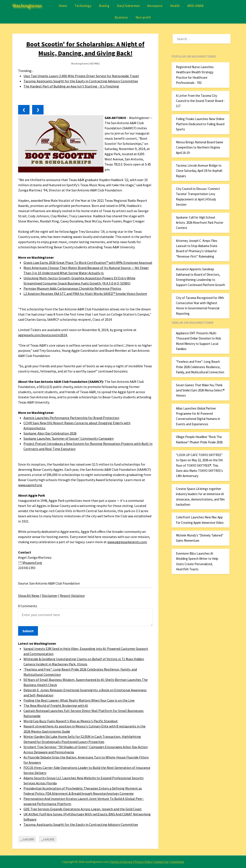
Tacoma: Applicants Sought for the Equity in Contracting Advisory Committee (81, 81)
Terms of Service (122, 862)
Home (63, 6)
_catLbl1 (48, 839)
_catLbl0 (27, 839)
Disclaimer (50, 596)
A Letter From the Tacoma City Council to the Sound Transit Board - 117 (200, 101)
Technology (83, 6)
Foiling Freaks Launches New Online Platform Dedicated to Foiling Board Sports (200, 124)
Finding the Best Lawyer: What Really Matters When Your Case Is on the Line (79, 700)
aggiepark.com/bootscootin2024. (43, 335)
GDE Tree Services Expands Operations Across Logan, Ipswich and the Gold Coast (83, 809)
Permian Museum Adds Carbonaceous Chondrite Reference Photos (72, 288)
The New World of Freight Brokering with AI (56, 705)
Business (121, 17)
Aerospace (155, 6)
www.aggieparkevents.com (127, 542)
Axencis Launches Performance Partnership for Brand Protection (71, 418)
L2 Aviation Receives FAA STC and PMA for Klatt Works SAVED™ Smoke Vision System (85, 294)
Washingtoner (27, 5)
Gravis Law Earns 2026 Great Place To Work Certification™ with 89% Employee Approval (88, 263)
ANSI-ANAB (196, 6)
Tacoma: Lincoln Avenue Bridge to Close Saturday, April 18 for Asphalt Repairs (199, 171)
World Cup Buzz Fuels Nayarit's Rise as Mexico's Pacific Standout (71, 721)
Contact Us (161, 862)
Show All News (29, 596)
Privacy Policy (143, 862)
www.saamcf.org (30, 485)
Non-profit (143, 17)
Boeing (104, 6)
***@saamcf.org (30, 563)
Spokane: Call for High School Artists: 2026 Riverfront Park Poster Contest (200, 223)
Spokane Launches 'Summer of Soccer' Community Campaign (69, 438)
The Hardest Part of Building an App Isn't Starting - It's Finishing (71, 86)
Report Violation (72, 596)
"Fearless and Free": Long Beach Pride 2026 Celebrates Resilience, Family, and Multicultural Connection (200, 367)
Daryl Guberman (128, 6)
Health (175, 6)
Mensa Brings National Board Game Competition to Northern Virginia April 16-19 (200, 147)
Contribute (177, 862)
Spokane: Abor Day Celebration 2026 (50, 433)
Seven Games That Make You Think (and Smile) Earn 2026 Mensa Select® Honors (200, 390)
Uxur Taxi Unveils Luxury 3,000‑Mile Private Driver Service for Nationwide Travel (81, 76)
